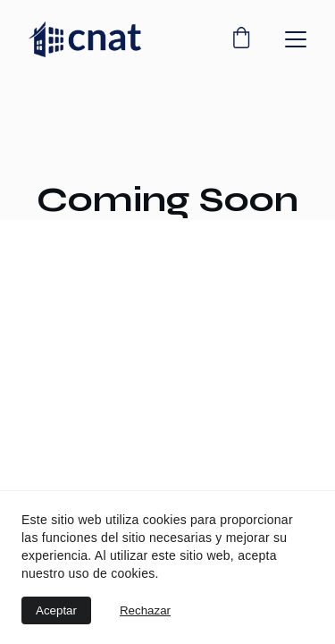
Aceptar (56, 610)
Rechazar (145, 610)
